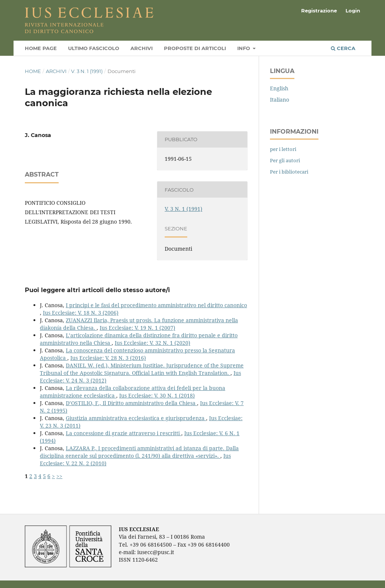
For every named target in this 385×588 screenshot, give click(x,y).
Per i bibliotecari (289, 172)
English (279, 88)
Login (353, 11)
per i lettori (283, 149)
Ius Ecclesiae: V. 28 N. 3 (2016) (108, 358)
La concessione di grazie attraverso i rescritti (124, 433)
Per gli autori (285, 160)
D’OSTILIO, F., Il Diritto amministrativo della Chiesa (131, 403)
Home (33, 71)
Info (244, 48)
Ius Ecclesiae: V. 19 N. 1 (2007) (137, 328)
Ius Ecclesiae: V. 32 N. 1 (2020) (152, 343)
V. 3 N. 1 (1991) (87, 71)
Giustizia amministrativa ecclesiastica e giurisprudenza (136, 418)
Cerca (343, 48)
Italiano (280, 100)
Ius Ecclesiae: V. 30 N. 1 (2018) (157, 395)
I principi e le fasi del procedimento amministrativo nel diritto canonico (156, 305)
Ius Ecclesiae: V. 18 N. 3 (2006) (81, 313)
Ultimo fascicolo (94, 48)
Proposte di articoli (195, 48)
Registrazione (319, 11)
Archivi (142, 48)
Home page (41, 48)
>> (59, 476)
